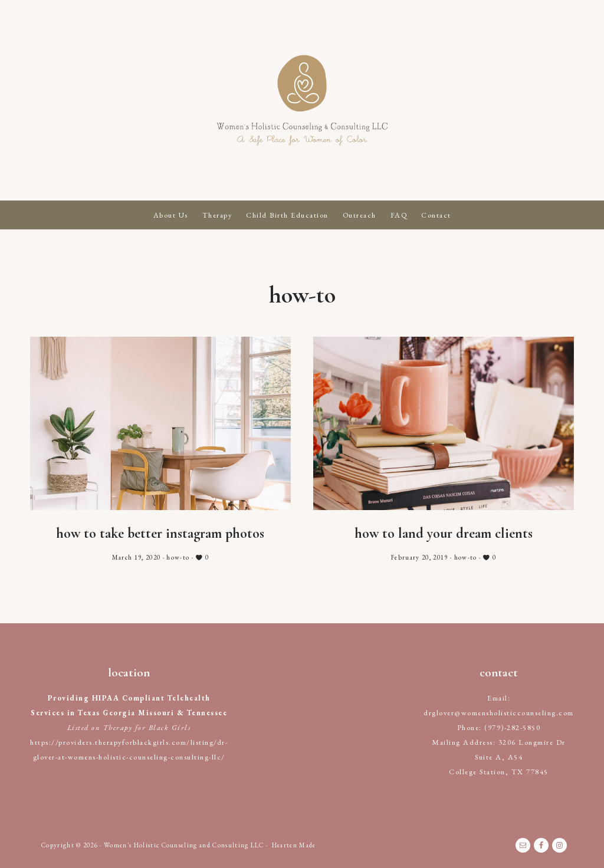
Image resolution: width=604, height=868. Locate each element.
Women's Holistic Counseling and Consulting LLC (302, 100)
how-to (178, 557)
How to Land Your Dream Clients (444, 533)
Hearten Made (294, 845)
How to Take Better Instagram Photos (160, 533)
